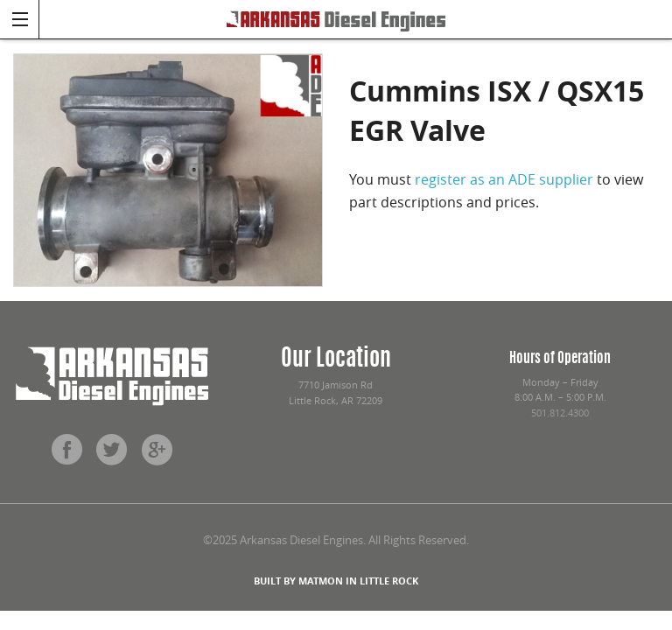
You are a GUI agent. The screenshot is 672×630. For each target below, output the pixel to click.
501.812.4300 (560, 413)
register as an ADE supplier (504, 179)
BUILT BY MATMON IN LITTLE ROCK (336, 581)
